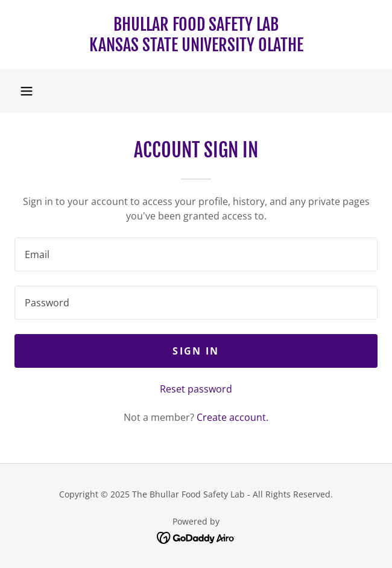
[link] (196, 35)
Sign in (196, 351)
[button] (27, 91)
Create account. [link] (232, 417)
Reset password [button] (196, 389)
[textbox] (196, 254)
